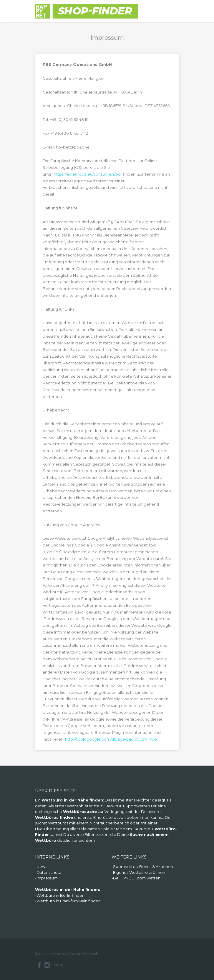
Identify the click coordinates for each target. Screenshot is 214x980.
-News (41, 866)
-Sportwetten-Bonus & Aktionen (142, 866)
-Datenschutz (48, 872)
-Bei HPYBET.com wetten (136, 878)
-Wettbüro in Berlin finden (60, 895)
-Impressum (46, 878)
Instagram (47, 965)
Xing (58, 965)
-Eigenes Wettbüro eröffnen (138, 872)
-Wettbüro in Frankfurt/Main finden (68, 901)
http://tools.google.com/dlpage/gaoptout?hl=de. (111, 739)
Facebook (39, 965)
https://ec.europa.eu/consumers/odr (88, 174)
